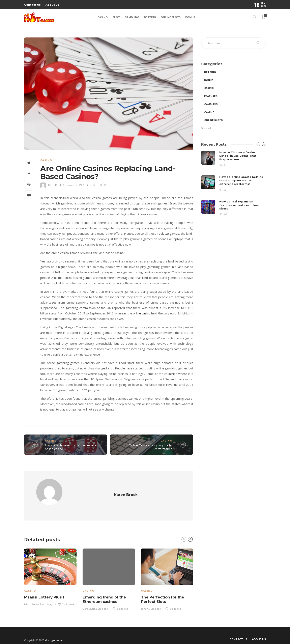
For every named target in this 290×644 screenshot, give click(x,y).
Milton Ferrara (32, 597)
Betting (150, 17)
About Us (52, 5)
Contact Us (32, 5)
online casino (142, 313)
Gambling (132, 17)
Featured (211, 96)
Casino (103, 17)
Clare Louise (89, 601)
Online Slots (171, 17)
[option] (50, 569)
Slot (116, 17)
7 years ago (155, 601)
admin (144, 601)
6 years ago (68, 185)
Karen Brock (55, 185)
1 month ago (47, 597)
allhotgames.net (54, 633)
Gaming (209, 112)
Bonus (190, 17)
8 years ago (102, 601)
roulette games (168, 233)
